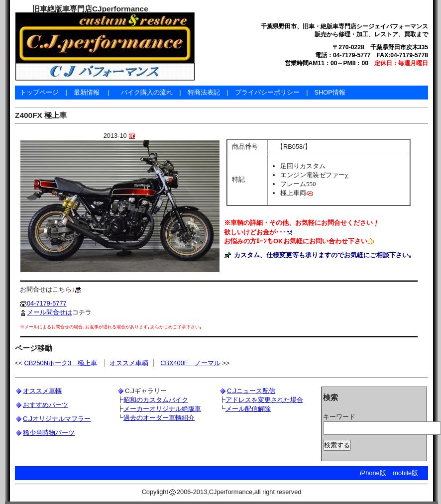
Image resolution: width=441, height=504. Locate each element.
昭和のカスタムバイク (156, 400)
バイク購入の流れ (147, 92)
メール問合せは (46, 312)
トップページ (39, 92)
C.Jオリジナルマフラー (57, 419)
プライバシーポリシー (267, 92)
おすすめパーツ (46, 405)
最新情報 (87, 92)
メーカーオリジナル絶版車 (162, 409)
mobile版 (405, 473)
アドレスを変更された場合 (264, 400)
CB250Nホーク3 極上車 (61, 363)
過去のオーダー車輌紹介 (159, 418)
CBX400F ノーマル (190, 363)
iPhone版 (373, 473)
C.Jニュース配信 (251, 391)
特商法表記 (204, 92)
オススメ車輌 (129, 363)
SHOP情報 (330, 92)
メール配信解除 (248, 409)
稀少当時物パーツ (49, 433)
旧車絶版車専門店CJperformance (90, 9)
